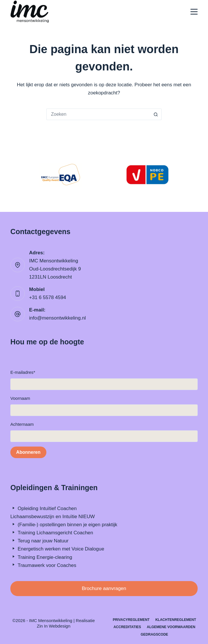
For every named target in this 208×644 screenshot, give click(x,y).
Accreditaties (127, 627)
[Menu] (194, 12)
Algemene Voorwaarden (171, 627)
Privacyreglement (131, 620)
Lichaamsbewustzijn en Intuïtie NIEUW (53, 517)
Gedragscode (154, 634)
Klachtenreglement (176, 620)
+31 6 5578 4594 (48, 297)
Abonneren (28, 452)
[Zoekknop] (156, 114)
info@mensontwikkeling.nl (57, 318)
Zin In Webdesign (54, 626)
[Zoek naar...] (98, 114)
